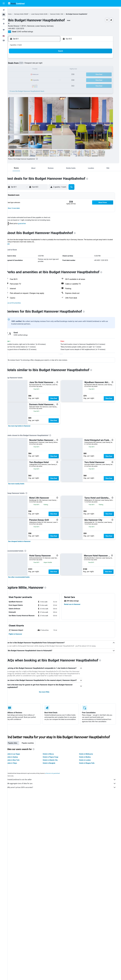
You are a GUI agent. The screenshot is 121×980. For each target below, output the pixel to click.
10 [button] (31, 69)
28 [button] (52, 80)
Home (17, 14)
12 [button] (41, 69)
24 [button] (31, 80)
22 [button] (57, 75)
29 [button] (57, 80)
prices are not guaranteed (58, 911)
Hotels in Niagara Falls (90, 901)
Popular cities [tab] (18, 881)
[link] (25, 448)
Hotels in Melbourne (89, 892)
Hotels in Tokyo (17, 901)
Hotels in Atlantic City (55, 898)
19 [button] (41, 75)
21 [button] (52, 75)
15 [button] (57, 69)
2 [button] (26, 64)
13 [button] (46, 69)
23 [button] (26, 80)
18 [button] (36, 75)
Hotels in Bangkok (53, 901)
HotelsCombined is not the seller (65, 918)
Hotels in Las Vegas (19, 892)
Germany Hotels (26, 14)
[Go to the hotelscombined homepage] (16, 3)
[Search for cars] (4, 19)
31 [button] (31, 85)
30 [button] (26, 85)
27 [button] (46, 80)
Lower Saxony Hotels (45, 14)
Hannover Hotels (62, 14)
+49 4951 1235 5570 (24, 29)
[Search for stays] (4, 15)
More (13, 244)
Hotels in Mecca (53, 892)
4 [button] (36, 64)
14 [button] (52, 69)
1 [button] (57, 59)
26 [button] (41, 80)
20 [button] (46, 75)
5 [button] (41, 64)
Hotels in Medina (88, 895)
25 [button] (36, 80)
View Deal (59, 398)
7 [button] (52, 64)
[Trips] (4, 30)
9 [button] (26, 69)
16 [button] (26, 75)
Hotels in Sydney (18, 895)
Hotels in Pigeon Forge (55, 895)
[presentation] (44, 159)
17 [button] (31, 75)
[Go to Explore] (4, 24)
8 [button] (57, 64)
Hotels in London (88, 898)
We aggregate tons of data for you (65, 921)
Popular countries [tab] (33, 881)
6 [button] (46, 64)
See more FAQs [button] (48, 830)
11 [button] (36, 69)
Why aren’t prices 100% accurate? (65, 925)
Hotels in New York (19, 898)
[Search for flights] (4, 10)
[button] (4, 3)
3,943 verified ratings (32, 32)
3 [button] (31, 64)
